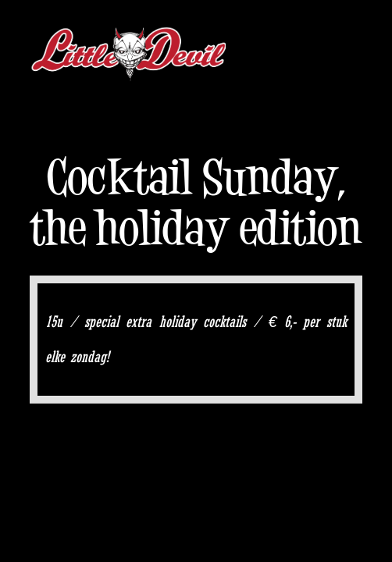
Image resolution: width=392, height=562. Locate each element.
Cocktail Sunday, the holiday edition (196, 202)
